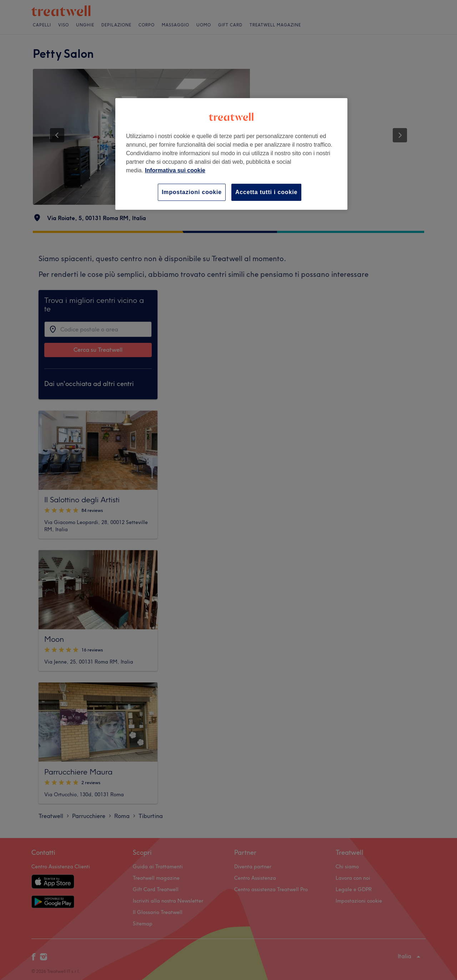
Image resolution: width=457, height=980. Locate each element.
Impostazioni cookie (192, 192)
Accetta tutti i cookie (266, 192)
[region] (231, 154)
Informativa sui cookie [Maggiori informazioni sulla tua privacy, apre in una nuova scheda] (175, 170)
